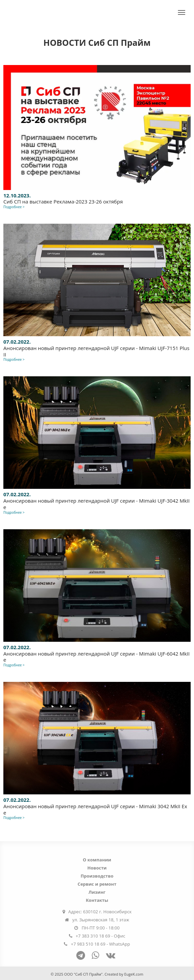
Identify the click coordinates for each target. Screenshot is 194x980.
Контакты (97, 901)
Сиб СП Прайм (31, 11)
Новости (97, 869)
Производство (97, 877)
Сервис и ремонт (97, 885)
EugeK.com (134, 974)
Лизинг (97, 893)
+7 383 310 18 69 (93, 937)
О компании (97, 861)
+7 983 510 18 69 (88, 945)
